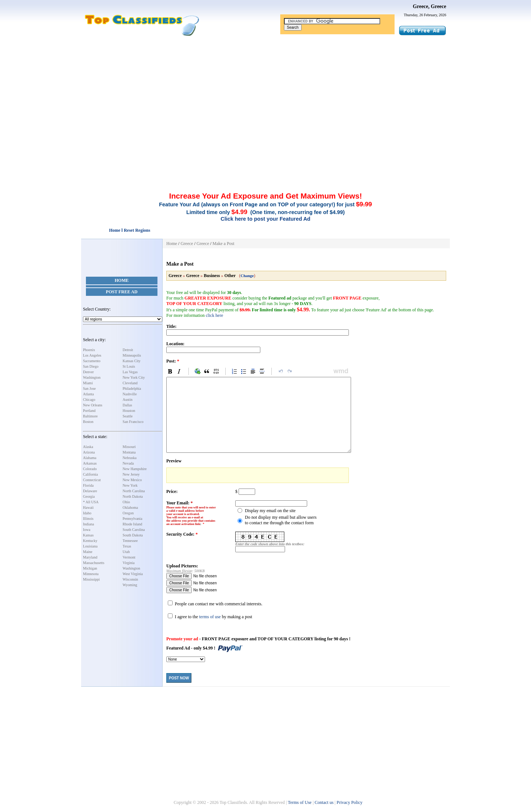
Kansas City (132, 361)
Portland (89, 411)
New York (130, 485)
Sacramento (92, 361)
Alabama (90, 458)
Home (122, 280)
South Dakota (133, 535)
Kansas (88, 535)
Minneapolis (132, 355)
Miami (88, 383)
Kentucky (90, 541)
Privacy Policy (350, 802)
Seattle (128, 416)
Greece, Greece (430, 6)
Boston (88, 422)
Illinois (88, 519)
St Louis (129, 366)
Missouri (129, 447)
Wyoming (130, 585)
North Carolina (134, 491)
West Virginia (133, 574)
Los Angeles (92, 355)
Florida (88, 485)
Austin (128, 400)
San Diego (91, 366)
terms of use (210, 617)
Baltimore (90, 416)
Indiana (88, 524)
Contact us (324, 802)
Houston (129, 411)
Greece (187, 244)
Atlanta (88, 394)
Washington (92, 377)
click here (214, 315)
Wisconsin (131, 579)
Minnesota (91, 574)
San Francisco (133, 422)
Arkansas (90, 463)
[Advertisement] (265, 91)
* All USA (91, 502)
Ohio (126, 502)
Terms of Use (299, 802)
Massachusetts (94, 563)
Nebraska (130, 458)
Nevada (129, 463)
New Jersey (131, 474)
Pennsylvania (133, 519)
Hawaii (88, 507)
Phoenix (89, 350)
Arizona (89, 452)
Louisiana (90, 546)
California (91, 474)
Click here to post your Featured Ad (265, 219)
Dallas (128, 405)
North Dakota (133, 496)
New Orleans (93, 405)
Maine (88, 552)
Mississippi (91, 579)
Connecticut (92, 480)
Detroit (128, 350)
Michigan (90, 568)
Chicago (89, 400)
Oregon (128, 513)
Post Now (179, 678)
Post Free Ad (122, 292)
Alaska (88, 447)
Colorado (90, 469)
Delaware (90, 491)
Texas (127, 546)
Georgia (89, 496)
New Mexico (132, 480)
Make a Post (223, 244)
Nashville (130, 394)
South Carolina (134, 530)
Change (247, 276)
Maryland (90, 557)
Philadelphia (132, 388)
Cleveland (130, 383)
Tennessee (130, 541)
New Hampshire (135, 469)
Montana (129, 452)
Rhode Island (133, 524)
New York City (134, 377)
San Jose (89, 388)
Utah (126, 552)
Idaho (87, 513)
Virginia (129, 563)
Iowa (87, 530)
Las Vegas (130, 372)
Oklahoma (131, 507)
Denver (88, 372)
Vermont (129, 557)
